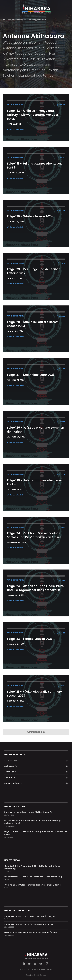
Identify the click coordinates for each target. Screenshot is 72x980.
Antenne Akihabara (13, 783)
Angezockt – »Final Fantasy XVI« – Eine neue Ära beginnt (30, 916)
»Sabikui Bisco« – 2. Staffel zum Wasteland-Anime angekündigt (33, 877)
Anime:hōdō (10, 777)
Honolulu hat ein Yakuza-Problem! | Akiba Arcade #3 (28, 812)
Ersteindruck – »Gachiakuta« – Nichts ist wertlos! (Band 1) (31, 932)
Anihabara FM (11, 766)
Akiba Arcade (10, 760)
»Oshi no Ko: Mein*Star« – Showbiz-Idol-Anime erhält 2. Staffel (33, 885)
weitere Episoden (36, 732)
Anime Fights (10, 772)
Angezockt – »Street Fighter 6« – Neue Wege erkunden (29, 924)
